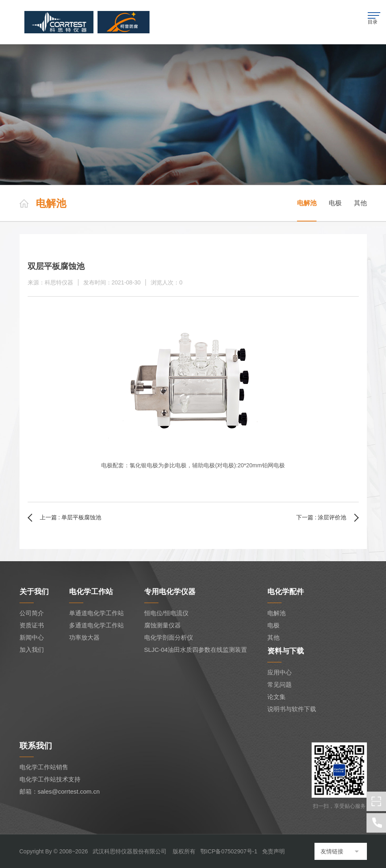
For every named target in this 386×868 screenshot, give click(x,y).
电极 (335, 203)
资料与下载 (286, 651)
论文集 (276, 697)
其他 (360, 203)
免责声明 (273, 851)
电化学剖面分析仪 (169, 637)
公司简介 (32, 613)
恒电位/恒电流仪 (166, 613)
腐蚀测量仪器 (163, 625)
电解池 (307, 203)
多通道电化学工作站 (96, 625)
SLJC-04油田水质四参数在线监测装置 (196, 650)
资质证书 (32, 625)
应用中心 (280, 672)
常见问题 (280, 685)
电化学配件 (286, 592)
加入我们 (32, 650)
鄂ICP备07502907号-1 (229, 851)
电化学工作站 (91, 592)
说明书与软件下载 (292, 709)
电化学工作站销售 (44, 767)
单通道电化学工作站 (96, 613)
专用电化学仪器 (170, 592)
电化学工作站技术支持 (50, 779)
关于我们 (34, 592)
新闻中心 (32, 637)
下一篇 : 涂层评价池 (321, 517)
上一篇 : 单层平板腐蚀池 (71, 517)
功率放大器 (84, 637)
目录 (374, 18)
